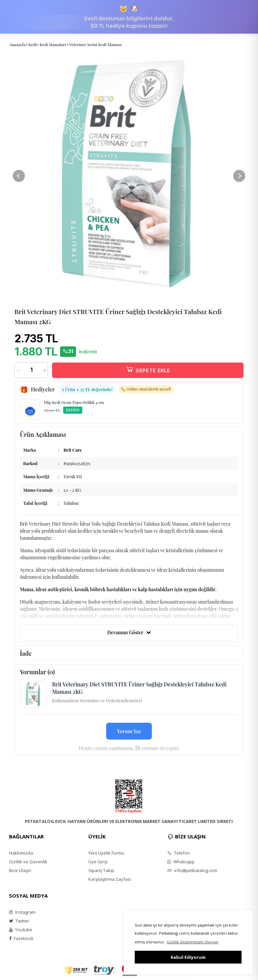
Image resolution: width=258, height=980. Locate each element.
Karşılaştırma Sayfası (110, 879)
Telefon (179, 853)
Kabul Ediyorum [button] (188, 957)
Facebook (21, 938)
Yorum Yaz (129, 731)
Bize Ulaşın (20, 870)
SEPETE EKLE (148, 369)
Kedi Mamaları (53, 44)
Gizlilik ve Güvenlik (28, 862)
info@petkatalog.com (192, 870)
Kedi (33, 44)
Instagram (22, 912)
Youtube (21, 930)
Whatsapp (181, 862)
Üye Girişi (98, 862)
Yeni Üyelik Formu (106, 853)
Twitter (19, 921)
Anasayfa (17, 44)
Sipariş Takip (101, 870)
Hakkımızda (21, 853)
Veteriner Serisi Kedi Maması (95, 44)
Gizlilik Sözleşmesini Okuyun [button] (192, 942)
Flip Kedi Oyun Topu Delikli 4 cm (74, 402)
